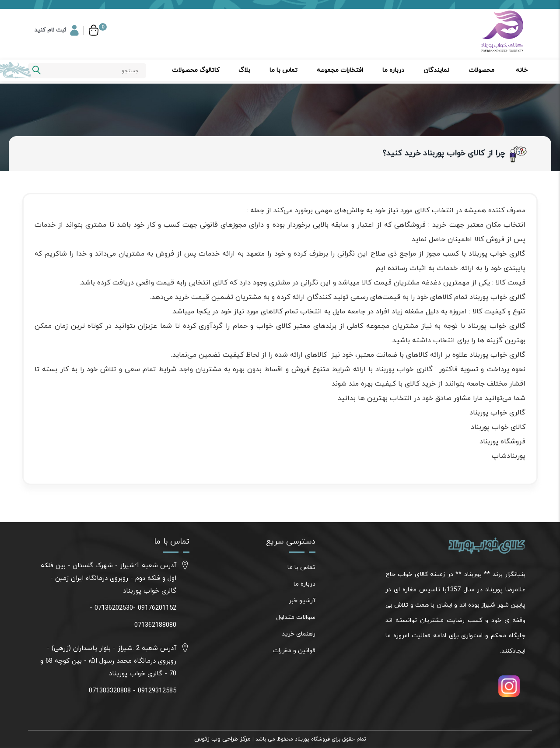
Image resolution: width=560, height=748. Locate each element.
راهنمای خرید (299, 634)
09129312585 (157, 691)
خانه (522, 70)
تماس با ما (283, 70)
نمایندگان (436, 70)
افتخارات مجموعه (340, 70)
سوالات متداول (296, 617)
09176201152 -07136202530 (135, 608)
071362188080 (155, 625)
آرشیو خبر (302, 601)
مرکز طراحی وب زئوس (222, 739)
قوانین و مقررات (294, 651)
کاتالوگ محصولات (196, 70)
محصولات (481, 70)
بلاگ (244, 70)
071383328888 (110, 691)
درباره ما (393, 70)
